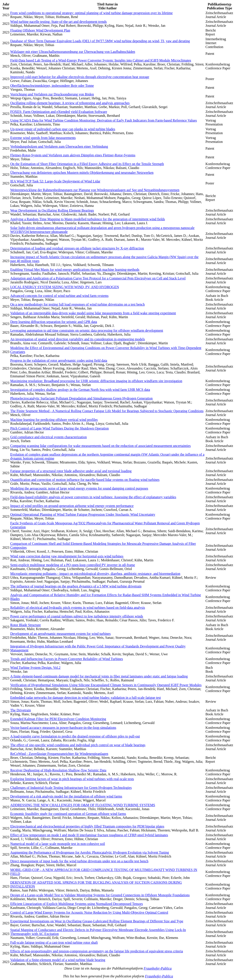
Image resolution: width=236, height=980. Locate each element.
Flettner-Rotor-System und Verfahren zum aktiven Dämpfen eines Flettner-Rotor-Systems (73, 155)
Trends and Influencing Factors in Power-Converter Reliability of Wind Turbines (67, 659)
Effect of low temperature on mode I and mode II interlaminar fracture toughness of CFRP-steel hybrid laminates (89, 835)
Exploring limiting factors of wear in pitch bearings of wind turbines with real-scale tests (72, 779)
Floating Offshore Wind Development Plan (40, 30)
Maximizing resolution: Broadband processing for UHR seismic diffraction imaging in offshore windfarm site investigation (96, 381)
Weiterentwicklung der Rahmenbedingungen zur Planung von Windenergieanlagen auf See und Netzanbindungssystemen (95, 190)
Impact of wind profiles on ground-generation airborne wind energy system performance (72, 506)
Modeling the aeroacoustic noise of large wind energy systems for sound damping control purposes (79, 488)
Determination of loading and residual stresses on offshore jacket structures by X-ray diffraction (77, 248)
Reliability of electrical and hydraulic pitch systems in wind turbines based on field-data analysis (78, 608)
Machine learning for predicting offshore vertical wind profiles (54, 420)
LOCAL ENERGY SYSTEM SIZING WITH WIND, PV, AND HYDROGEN (65, 287)
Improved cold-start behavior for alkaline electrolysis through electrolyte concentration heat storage (80, 77)
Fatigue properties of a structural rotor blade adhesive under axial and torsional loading (71, 471)
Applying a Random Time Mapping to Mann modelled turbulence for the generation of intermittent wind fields (88, 219)
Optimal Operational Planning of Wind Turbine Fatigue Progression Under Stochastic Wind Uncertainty (83, 514)
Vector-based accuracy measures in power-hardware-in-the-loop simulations (63, 728)
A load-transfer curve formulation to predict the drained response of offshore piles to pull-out (75, 736)
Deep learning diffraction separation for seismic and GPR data (54, 322)
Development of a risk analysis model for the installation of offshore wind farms (66, 796)
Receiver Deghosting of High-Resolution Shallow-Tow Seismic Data (58, 770)
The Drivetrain (21, 710)
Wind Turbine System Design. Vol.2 (35, 668)
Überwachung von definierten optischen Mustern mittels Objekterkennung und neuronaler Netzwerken (82, 173)
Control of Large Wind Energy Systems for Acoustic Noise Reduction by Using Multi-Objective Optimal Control (89, 912)
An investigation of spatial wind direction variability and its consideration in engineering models (78, 339)
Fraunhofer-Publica (158, 968)
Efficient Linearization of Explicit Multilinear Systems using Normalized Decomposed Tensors (77, 904)
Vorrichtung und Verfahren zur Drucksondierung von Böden (52, 94)
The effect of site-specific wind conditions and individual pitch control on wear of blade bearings (78, 745)
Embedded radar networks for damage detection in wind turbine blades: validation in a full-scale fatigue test (86, 698)
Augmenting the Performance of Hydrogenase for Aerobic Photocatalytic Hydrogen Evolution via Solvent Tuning (90, 852)
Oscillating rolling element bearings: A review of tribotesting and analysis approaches (70, 103)
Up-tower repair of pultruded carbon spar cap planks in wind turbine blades (63, 129)
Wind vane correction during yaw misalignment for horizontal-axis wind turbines (67, 556)
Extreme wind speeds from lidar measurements (43, 138)
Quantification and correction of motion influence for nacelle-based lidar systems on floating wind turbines (85, 480)
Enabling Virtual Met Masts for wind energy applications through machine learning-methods (75, 270)
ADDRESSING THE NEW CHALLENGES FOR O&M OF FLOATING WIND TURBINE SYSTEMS (83, 805)
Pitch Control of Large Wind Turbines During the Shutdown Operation (60, 428)
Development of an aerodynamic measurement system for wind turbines (60, 634)
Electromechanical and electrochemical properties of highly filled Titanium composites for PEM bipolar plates (87, 826)
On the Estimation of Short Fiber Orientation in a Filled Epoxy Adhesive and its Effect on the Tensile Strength (87, 164)
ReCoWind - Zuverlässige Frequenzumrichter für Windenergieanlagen (59, 754)
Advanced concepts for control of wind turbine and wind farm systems (59, 296)
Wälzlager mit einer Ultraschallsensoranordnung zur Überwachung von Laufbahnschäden (73, 52)
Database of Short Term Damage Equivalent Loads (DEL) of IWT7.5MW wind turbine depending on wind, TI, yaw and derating (100, 41)
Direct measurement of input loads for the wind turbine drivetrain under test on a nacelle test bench (79, 861)
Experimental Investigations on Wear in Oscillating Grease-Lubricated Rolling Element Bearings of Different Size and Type (97, 921)
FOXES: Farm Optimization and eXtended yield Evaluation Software (59, 112)
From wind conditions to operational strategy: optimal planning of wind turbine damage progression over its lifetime (91, 13)
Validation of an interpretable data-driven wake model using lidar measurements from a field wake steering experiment (93, 313)
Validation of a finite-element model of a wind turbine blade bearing (58, 960)
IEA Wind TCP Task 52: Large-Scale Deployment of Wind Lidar (55, 181)
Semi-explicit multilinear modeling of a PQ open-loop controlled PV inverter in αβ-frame (73, 565)
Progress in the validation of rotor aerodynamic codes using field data (59, 360)
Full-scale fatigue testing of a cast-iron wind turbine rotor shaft (54, 942)
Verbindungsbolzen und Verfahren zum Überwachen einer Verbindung (59, 146)
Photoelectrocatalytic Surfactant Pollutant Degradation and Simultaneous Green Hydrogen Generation (81, 398)
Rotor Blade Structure (25, 625)
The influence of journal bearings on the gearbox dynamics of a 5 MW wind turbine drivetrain (76, 586)
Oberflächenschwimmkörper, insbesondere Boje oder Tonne (52, 86)
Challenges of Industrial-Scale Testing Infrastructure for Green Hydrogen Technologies (71, 788)
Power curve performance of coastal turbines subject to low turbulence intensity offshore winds (77, 616)
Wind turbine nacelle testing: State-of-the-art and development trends (58, 22)
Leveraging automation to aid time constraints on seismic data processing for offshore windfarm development (87, 330)
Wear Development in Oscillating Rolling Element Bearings (52, 210)
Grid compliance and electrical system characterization (48, 437)
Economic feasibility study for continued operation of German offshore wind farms (68, 814)
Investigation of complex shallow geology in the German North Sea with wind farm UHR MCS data (80, 390)
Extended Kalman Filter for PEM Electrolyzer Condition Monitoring (58, 719)
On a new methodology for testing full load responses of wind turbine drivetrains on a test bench (78, 304)
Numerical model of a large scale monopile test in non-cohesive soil (58, 844)
